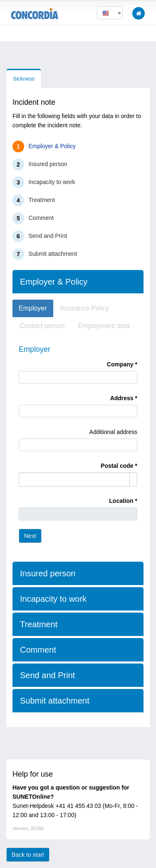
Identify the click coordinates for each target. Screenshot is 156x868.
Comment (41, 218)
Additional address (113, 432)
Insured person (48, 164)
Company (120, 364)
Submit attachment (53, 254)
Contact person (42, 326)
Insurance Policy (85, 308)
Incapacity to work (52, 182)
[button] (110, 13)
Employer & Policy (52, 146)
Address (122, 398)
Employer (33, 308)
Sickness (24, 79)
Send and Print (48, 236)
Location (121, 501)
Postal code (117, 466)
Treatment (42, 200)
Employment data (104, 326)
